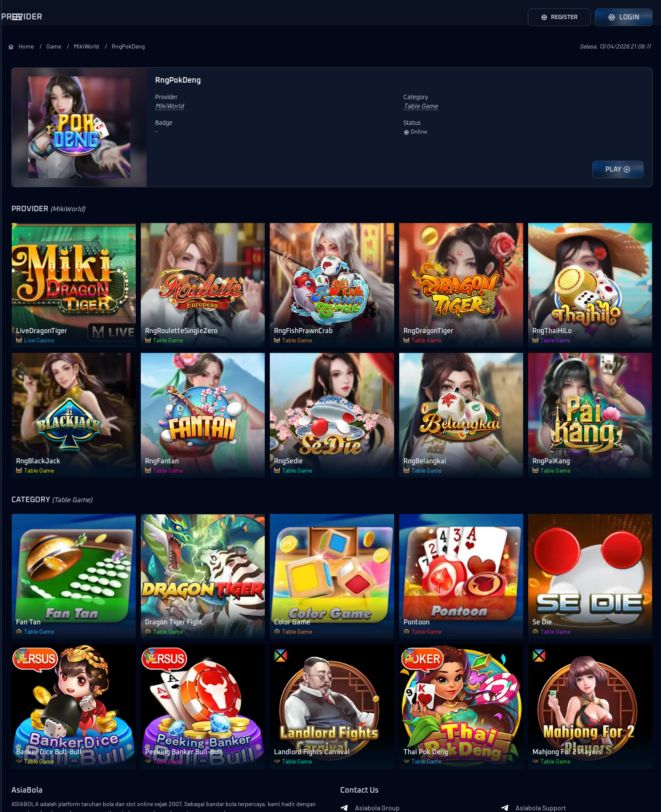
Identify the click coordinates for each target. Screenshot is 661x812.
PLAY (618, 169)
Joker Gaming (31, 238)
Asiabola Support (562, 715)
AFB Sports (27, 112)
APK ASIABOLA (559, 732)
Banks (137, 778)
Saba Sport (27, 91)
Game (176, 46)
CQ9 (16, 217)
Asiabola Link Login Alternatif (59, 800)
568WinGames (31, 259)
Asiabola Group (428, 715)
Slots (18, 372)
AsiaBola (142, 698)
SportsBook (28, 330)
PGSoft (21, 196)
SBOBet (22, 70)
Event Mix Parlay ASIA (42, 714)
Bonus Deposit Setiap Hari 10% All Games (49, 524)
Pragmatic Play (32, 175)
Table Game (28, 414)
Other (19, 457)
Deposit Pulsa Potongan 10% (52, 587)
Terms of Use (88, 773)
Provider (20, 46)
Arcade (21, 393)
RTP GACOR (422, 749)
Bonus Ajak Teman (38, 566)
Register (556, 17)
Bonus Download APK (42, 629)
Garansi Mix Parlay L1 (40, 651)
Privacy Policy (46, 787)
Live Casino (28, 351)
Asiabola (78, 787)
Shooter (23, 436)
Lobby (20, 478)
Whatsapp (420, 732)
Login (624, 17)
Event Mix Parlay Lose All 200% (47, 672)
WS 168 (21, 154)
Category (21, 306)
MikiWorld (211, 46)
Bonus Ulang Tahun (39, 608)
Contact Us (55, 773)
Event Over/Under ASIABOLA (53, 693)
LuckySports (29, 133)
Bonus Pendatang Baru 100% (53, 545)
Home (146, 46)
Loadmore (59, 281)
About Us (26, 773)
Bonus (16, 500)
